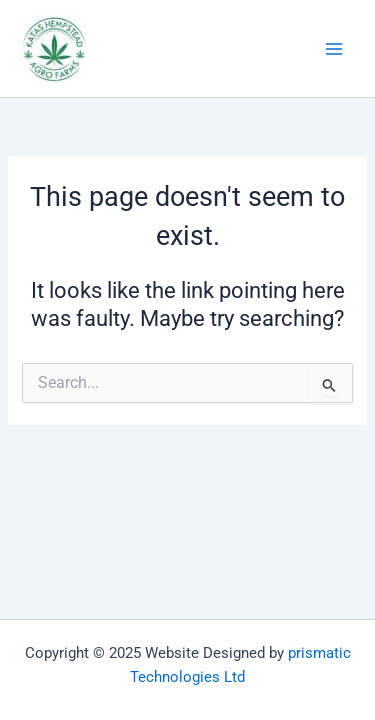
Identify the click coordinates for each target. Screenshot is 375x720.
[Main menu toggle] (334, 49)
